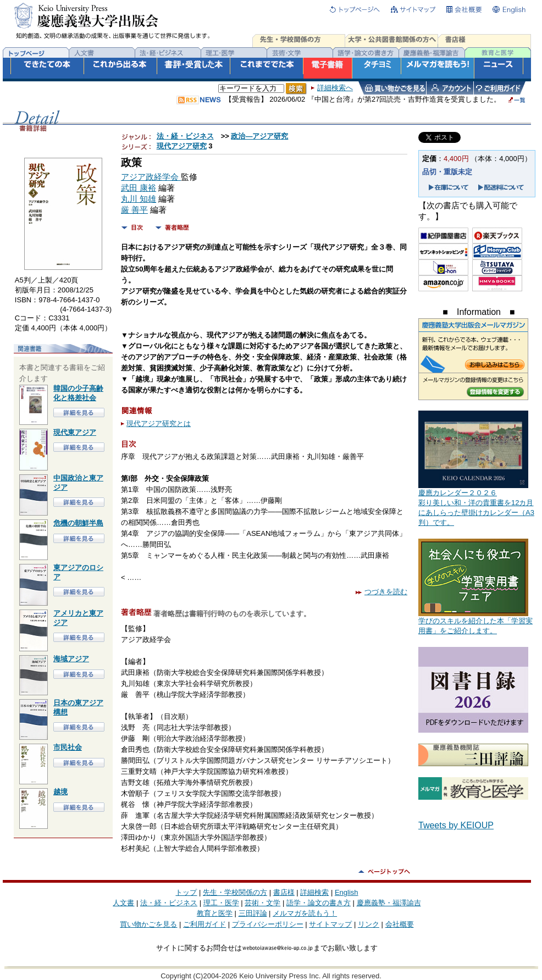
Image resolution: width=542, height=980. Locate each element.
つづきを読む (381, 592)
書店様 (284, 892)
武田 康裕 (139, 188)
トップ (186, 892)
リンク (369, 924)
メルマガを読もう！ (305, 913)
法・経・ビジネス (185, 136)
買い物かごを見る (148, 924)
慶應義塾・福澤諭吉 (389, 903)
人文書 (123, 903)
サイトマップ (330, 924)
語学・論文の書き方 (319, 903)
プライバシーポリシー (268, 924)
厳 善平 (134, 210)
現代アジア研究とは (159, 423)
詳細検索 (314, 892)
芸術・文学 (262, 903)
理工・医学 (221, 903)
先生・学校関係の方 (235, 892)
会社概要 (400, 924)
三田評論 (253, 913)
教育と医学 (215, 913)
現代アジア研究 (182, 146)
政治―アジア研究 (259, 136)
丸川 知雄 (139, 199)
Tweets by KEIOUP (456, 825)
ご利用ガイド (204, 924)
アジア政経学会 (151, 177)
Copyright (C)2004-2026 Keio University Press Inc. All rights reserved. (271, 976)
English (347, 892)
